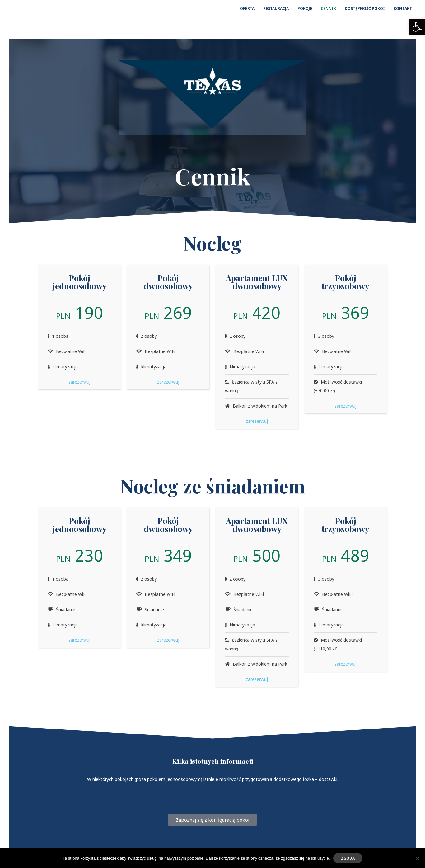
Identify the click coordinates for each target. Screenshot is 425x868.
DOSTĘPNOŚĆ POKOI (365, 9)
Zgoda (348, 858)
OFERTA (247, 9)
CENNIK (328, 9)
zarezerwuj (79, 382)
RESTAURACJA (276, 9)
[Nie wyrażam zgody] (417, 858)
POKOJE (305, 9)
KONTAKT (403, 9)
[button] (417, 27)
